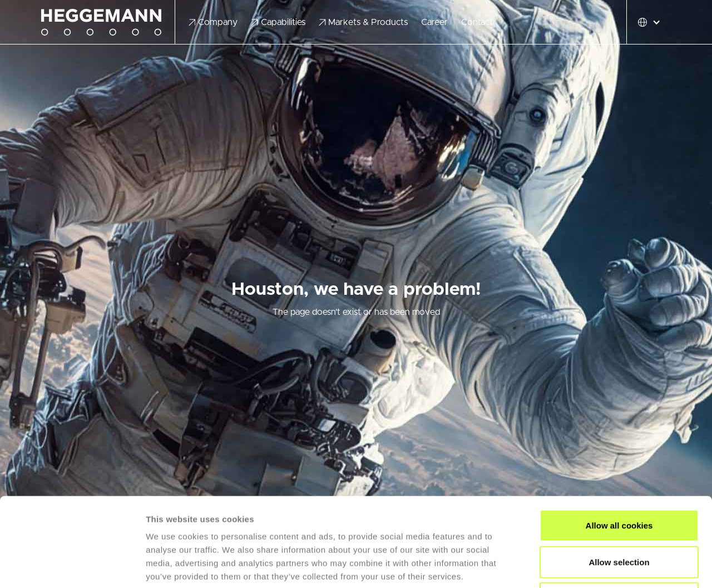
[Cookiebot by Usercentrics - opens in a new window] (72, 566)
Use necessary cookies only (619, 515)
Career (434, 22)
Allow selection (619, 479)
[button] (213, 22)
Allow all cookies (619, 442)
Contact (477, 22)
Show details (584, 566)
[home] (108, 23)
